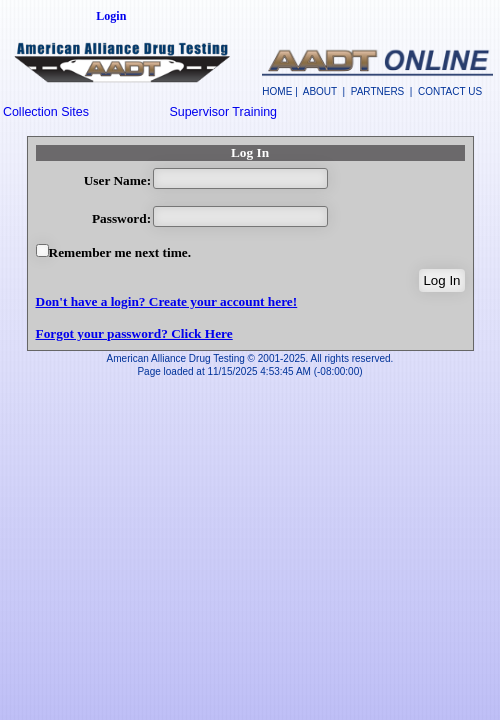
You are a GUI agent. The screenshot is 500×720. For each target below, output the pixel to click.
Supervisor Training (223, 112)
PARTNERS (378, 91)
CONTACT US (450, 91)
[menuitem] (84, 112)
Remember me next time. (120, 252)
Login (111, 16)
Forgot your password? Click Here (134, 333)
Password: (121, 218)
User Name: (117, 180)
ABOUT (320, 91)
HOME (277, 91)
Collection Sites (46, 112)
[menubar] (167, 112)
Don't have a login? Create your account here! (167, 301)
